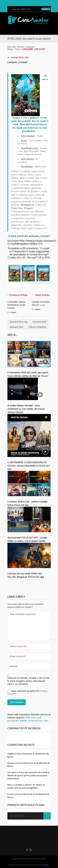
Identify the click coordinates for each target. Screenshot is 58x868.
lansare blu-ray (19, 322)
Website (14, 666)
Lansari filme (17, 57)
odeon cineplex (37, 327)
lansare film (16, 327)
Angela (13, 312)
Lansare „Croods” (18, 62)
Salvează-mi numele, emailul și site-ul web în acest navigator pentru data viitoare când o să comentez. (28, 681)
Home (20, 47)
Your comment (23, 614)
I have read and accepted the (27, 692)
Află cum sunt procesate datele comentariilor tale (28, 719)
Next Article (43, 295)
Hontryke (45, 865)
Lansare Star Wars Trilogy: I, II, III (41, 304)
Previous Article (17, 295)
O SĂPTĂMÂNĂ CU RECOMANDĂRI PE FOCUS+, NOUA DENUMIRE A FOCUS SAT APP (29, 466)
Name (18, 646)
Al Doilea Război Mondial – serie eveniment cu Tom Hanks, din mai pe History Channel (26, 409)
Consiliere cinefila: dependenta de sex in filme (17, 305)
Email (18, 656)
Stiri (17, 49)
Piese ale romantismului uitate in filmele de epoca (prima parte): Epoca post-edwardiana (29, 775)
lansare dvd (39, 322)
